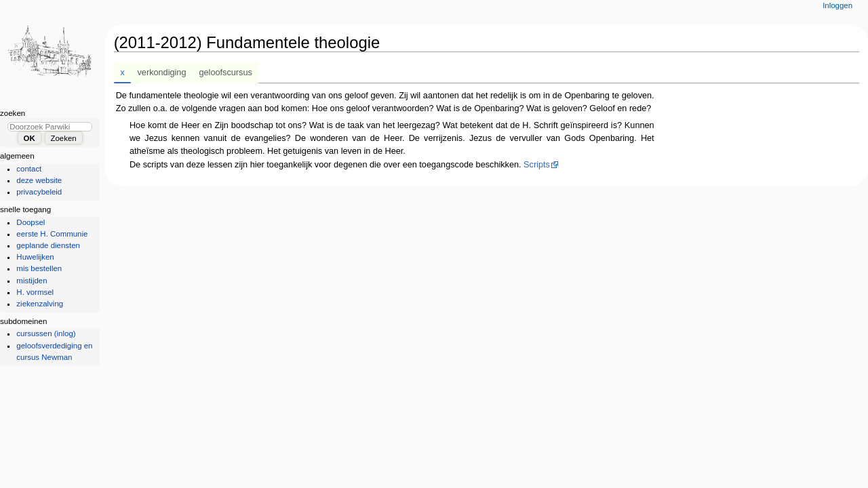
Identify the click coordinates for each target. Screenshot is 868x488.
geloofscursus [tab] (226, 73)
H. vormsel (35, 292)
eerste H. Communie (52, 234)
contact (29, 169)
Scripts (537, 165)
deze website (39, 180)
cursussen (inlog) (46, 333)
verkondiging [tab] (162, 73)
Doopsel (31, 222)
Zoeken (13, 113)
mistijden (32, 281)
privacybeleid (39, 192)
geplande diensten (48, 245)
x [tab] (122, 73)
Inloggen (837, 5)
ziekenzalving (40, 304)
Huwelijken (35, 257)
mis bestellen (39, 268)
